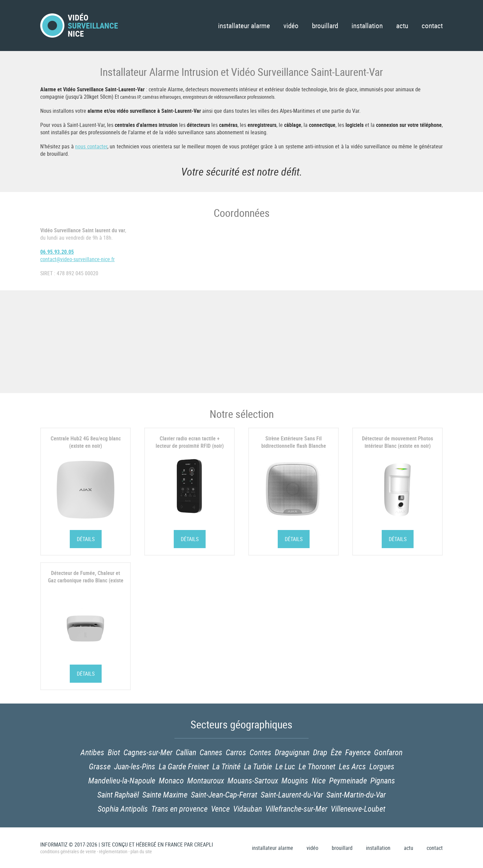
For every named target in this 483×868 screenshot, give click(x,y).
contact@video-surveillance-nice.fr (77, 259)
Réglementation (113, 851)
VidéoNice (79, 26)
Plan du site (141, 851)
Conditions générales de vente (68, 851)
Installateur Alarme (244, 26)
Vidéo (291, 26)
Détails (86, 539)
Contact (432, 26)
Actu (402, 26)
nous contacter (91, 146)
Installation (367, 26)
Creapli (204, 845)
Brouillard (325, 26)
